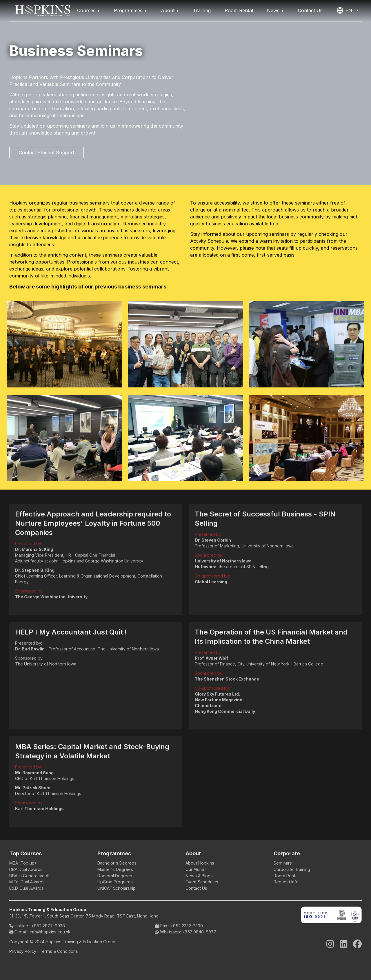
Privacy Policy (23, 951)
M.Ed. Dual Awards (27, 882)
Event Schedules (202, 882)
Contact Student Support (47, 152)
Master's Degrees (115, 869)
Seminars (283, 863)
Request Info (286, 882)
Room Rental (239, 10)
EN (344, 10)
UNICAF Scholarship (117, 888)
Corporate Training (292, 869)
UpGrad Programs (115, 882)
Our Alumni (196, 869)
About (168, 10)
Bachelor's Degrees (117, 863)
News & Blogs (199, 876)
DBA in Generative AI (29, 876)
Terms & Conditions (59, 951)
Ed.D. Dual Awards (27, 888)
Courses (86, 10)
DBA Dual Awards (26, 869)
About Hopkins (200, 863)
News (273, 10)
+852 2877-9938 (48, 926)
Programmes (128, 10)
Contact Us (310, 10)
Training (202, 10)
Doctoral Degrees (115, 876)
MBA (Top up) (23, 863)
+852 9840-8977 (199, 932)
